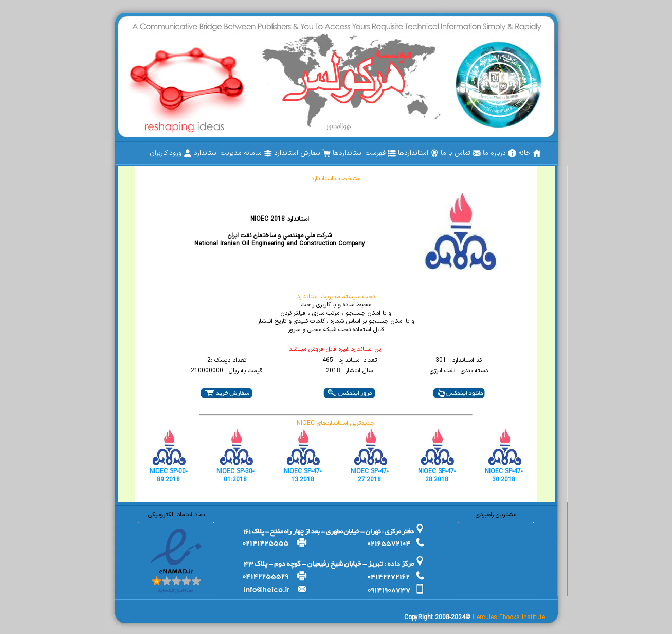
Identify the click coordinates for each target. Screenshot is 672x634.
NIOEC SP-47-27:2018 (369, 476)
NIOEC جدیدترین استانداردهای (336, 423)
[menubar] (345, 153)
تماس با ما (461, 153)
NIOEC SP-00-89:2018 (168, 476)
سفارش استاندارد (302, 153)
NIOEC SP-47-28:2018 (437, 476)
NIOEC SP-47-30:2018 (504, 476)
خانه (530, 153)
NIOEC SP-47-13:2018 (303, 476)
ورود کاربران (171, 153)
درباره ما (500, 153)
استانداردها (418, 153)
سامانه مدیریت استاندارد (233, 153)
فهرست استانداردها (364, 153)
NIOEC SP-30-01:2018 (235, 476)
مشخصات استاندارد (336, 179)
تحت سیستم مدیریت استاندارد (336, 297)
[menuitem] (530, 153)
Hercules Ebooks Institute (509, 618)
